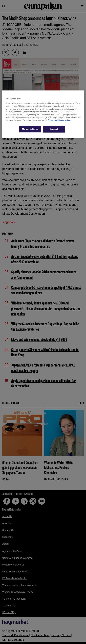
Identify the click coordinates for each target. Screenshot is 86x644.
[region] (43, 114)
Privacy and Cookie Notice (59, 120)
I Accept (54, 129)
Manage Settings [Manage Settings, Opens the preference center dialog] (30, 129)
